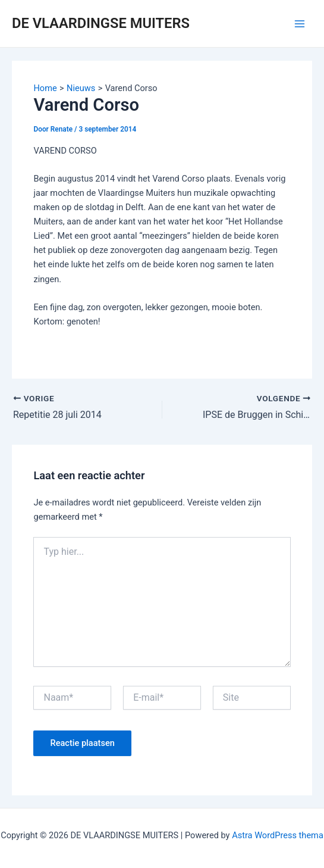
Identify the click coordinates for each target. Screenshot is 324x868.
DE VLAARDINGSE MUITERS (101, 23)
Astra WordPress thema (278, 835)
